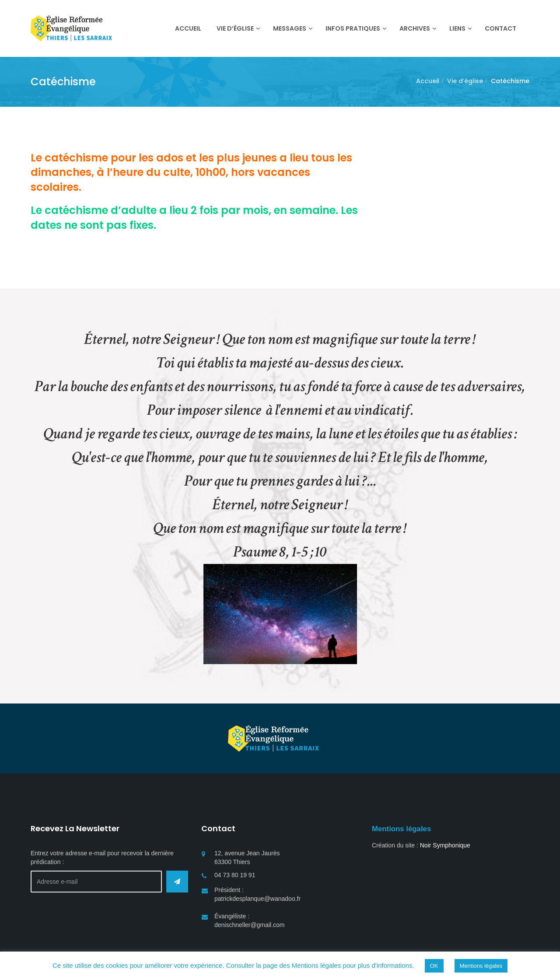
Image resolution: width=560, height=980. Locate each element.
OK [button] (434, 966)
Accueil (428, 81)
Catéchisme (510, 81)
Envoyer (177, 882)
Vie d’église (465, 81)
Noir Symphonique (445, 845)
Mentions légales (481, 966)
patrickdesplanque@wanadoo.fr (257, 899)
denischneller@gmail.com (250, 925)
